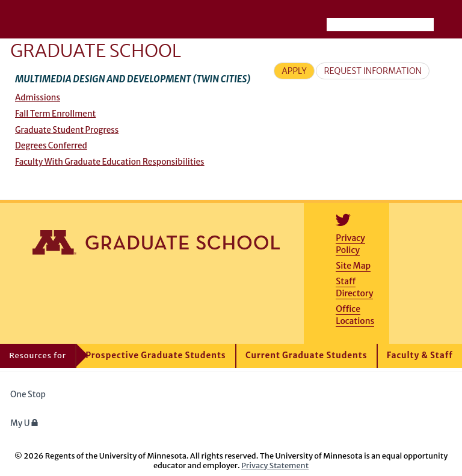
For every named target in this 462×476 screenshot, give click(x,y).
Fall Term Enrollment (55, 114)
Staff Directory (354, 287)
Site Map (353, 266)
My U (24, 423)
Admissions (38, 98)
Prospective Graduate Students (156, 355)
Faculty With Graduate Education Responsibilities (110, 162)
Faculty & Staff (420, 355)
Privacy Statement (275, 465)
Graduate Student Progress (67, 130)
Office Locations (355, 315)
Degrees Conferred (51, 146)
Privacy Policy (350, 244)
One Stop (28, 395)
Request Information (373, 71)
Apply (294, 71)
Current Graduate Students (306, 355)
